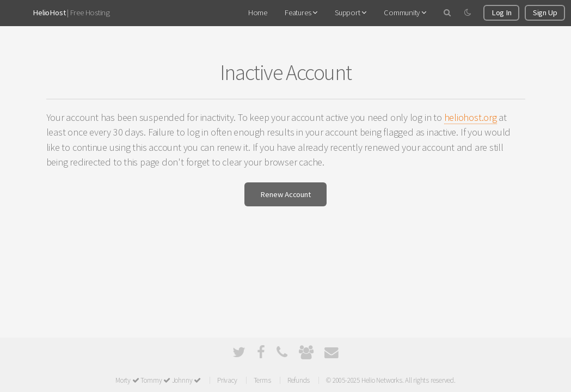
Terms (262, 380)
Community (405, 13)
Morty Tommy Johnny (158, 380)
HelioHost (49, 13)
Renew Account (285, 194)
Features (301, 13)
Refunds (299, 380)
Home (258, 13)
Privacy (227, 380)
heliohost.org (471, 117)
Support (351, 13)
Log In (502, 13)
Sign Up (545, 13)
